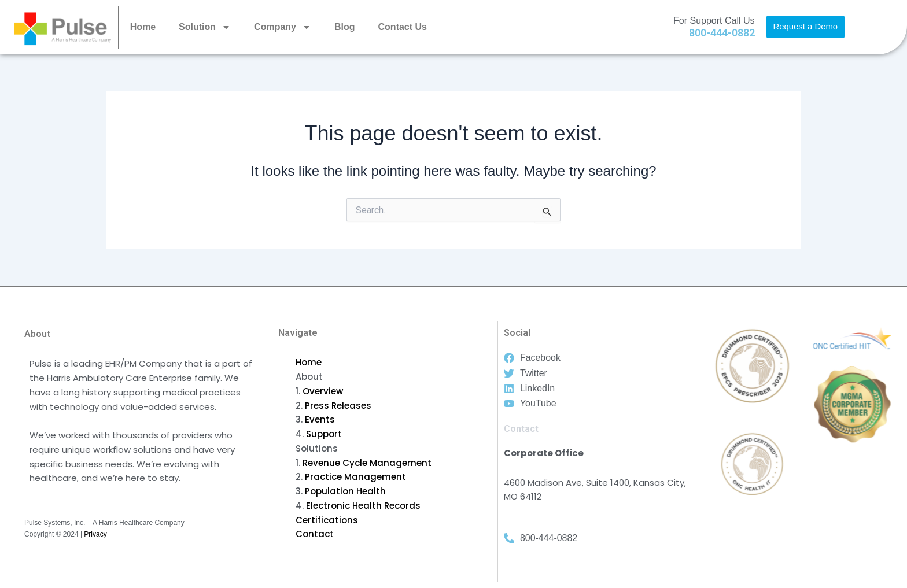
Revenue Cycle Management (367, 463)
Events (320, 419)
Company (283, 27)
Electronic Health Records (363, 506)
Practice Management (355, 477)
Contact (315, 534)
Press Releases (338, 406)
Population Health (345, 491)
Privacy (95, 534)
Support (324, 434)
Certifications (327, 520)
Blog (345, 27)
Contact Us (403, 27)
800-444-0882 (722, 33)
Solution (205, 27)
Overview (323, 391)
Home (143, 27)
